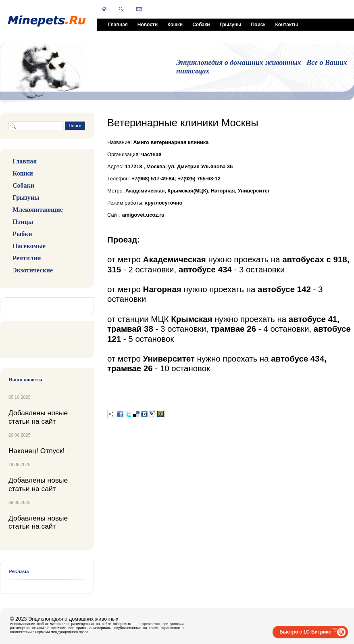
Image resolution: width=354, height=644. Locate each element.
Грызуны (231, 25)
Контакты (286, 25)
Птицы (23, 222)
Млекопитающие (38, 210)
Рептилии (27, 258)
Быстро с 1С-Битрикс (305, 632)
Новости (148, 25)
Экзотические (33, 270)
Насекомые (29, 246)
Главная (118, 25)
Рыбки (22, 234)
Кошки (175, 25)
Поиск (258, 25)
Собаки (201, 25)
